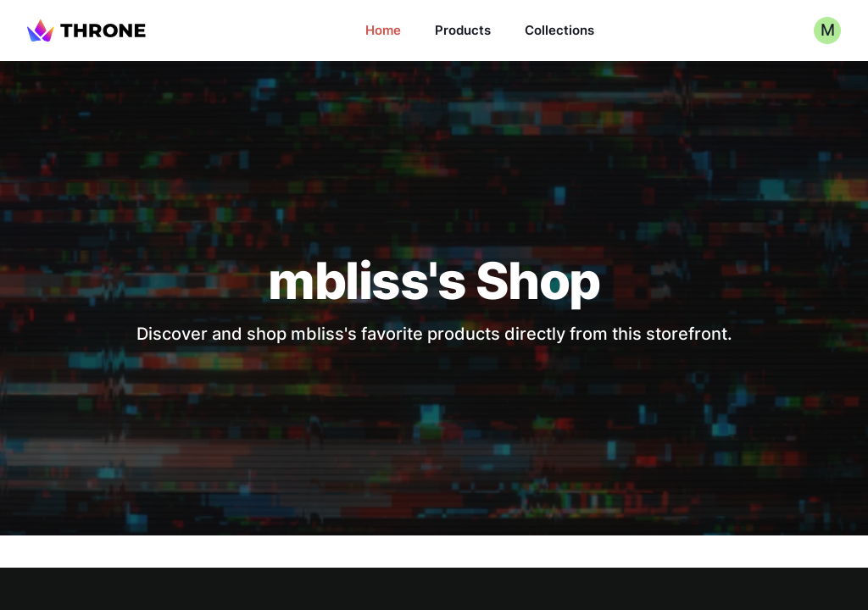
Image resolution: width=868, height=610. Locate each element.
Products (463, 30)
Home (383, 30)
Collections (559, 30)
